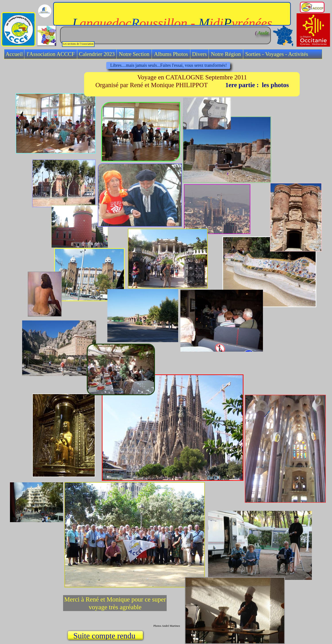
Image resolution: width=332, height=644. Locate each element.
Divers (200, 54)
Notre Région (226, 54)
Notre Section (134, 54)
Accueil (14, 54)
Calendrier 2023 (97, 54)
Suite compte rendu (105, 636)
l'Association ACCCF (51, 54)
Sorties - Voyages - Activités (277, 54)
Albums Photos (171, 54)
